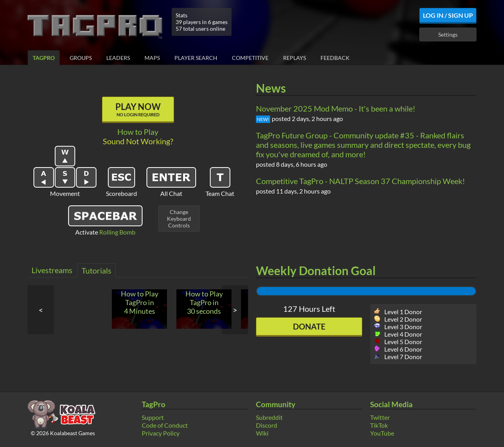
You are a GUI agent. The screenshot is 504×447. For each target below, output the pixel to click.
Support (153, 417)
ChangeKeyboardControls (179, 219)
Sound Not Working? (138, 141)
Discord (267, 425)
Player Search (196, 58)
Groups (81, 58)
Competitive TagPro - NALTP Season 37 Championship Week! (360, 181)
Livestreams (52, 270)
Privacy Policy (161, 433)
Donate (309, 326)
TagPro (44, 58)
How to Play (138, 132)
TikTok (379, 425)
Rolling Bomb (117, 232)
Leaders (118, 58)
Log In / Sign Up (448, 15)
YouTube (382, 433)
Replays (295, 58)
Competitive (250, 58)
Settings (448, 34)
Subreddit (269, 417)
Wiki (262, 433)
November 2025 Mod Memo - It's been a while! (336, 108)
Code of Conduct (165, 425)
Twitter (380, 417)
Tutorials (96, 270)
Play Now (138, 109)
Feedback (335, 58)
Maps (152, 58)
